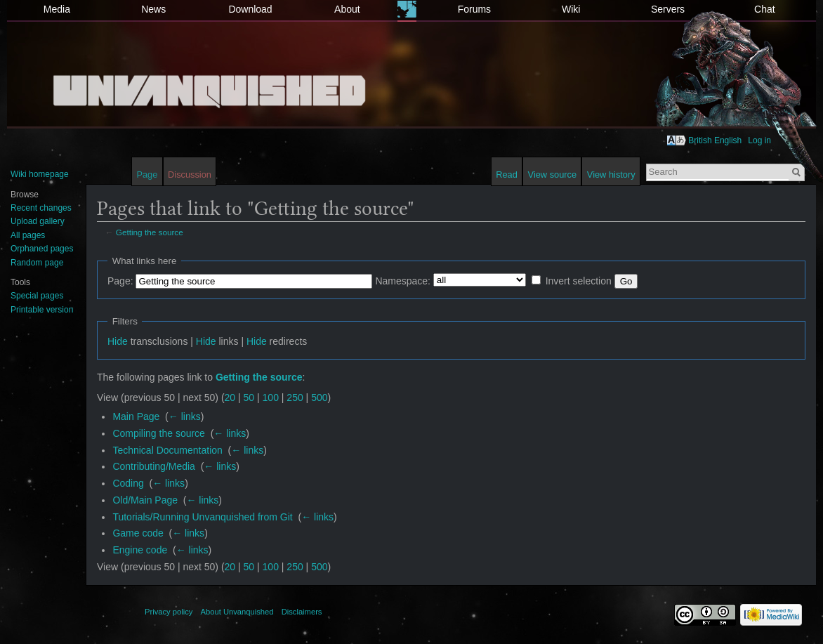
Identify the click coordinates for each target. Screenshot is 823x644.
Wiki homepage (40, 174)
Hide (118, 341)
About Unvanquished (237, 612)
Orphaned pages (42, 249)
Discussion (190, 175)
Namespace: (403, 281)
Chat (765, 9)
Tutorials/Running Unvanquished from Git (202, 517)
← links (185, 416)
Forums (474, 9)
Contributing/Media (154, 466)
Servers (668, 9)
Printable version (42, 310)
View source (552, 175)
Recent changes (41, 208)
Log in (759, 140)
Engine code (140, 550)
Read (507, 175)
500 (319, 397)
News (153, 9)
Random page (37, 263)
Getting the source (150, 232)
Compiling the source (159, 433)
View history (611, 175)
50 (249, 397)
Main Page (136, 416)
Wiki (571, 9)
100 (271, 397)
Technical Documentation (167, 450)
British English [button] (715, 140)
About (347, 9)
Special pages (37, 296)
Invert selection (579, 281)
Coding (128, 483)
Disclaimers (302, 612)
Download (250, 9)
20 (230, 397)
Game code (138, 533)
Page (147, 175)
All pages (28, 235)
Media (57, 9)
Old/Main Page (145, 500)
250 (295, 397)
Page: (120, 281)
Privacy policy (169, 612)
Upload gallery (38, 221)
